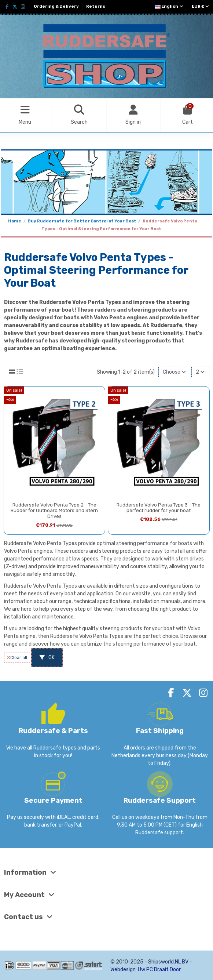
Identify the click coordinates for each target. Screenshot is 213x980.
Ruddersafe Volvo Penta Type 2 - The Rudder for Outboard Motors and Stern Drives (54, 511)
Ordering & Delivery (57, 6)
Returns (96, 6)
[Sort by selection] (174, 372)
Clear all (17, 658)
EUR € (200, 6)
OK (47, 658)
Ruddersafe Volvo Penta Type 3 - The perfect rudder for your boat (159, 508)
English (169, 6)
